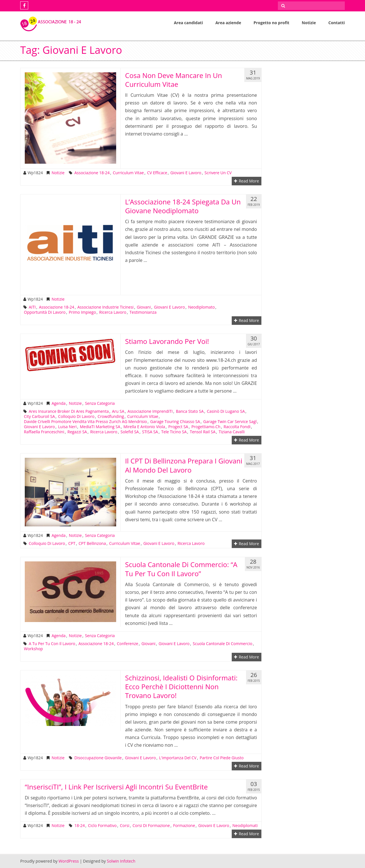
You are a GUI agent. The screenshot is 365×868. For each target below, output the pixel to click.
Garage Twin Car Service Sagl (230, 422)
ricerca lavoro (113, 312)
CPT (72, 543)
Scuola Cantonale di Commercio (223, 644)
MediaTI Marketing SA (100, 427)
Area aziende (228, 23)
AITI (32, 307)
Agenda (59, 403)
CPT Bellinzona (92, 543)
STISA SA (150, 432)
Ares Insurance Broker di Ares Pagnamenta (69, 411)
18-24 (80, 826)
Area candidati (188, 23)
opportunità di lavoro (45, 312)
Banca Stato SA (190, 411)
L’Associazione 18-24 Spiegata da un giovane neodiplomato (183, 206)
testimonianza (143, 312)
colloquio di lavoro (76, 416)
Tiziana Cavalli (232, 432)
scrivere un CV (218, 173)
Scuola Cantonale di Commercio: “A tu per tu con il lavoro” (181, 569)
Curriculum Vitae (128, 173)
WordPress (69, 861)
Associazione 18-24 (92, 173)
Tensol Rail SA (203, 432)
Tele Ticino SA (174, 432)
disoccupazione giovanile (98, 758)
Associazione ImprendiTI (150, 411)
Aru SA (118, 411)
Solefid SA (130, 432)
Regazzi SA (77, 432)
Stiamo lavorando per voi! (167, 341)
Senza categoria (100, 403)
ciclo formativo (102, 826)
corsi (125, 826)
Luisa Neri (67, 427)
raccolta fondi (237, 427)
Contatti (337, 23)
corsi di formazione (151, 826)
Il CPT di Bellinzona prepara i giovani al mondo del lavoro (184, 465)
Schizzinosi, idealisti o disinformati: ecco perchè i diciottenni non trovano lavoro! (181, 687)
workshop (33, 649)
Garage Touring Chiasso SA (175, 422)
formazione (184, 826)
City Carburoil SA (39, 416)
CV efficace (157, 173)
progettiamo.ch (206, 427)
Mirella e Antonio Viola (144, 427)
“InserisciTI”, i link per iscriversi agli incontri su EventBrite (116, 787)
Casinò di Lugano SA (226, 411)
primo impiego (83, 312)
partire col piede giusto (222, 758)
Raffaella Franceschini (44, 432)
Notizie (309, 23)
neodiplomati (245, 826)
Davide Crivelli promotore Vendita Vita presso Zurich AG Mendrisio (85, 422)
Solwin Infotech (121, 861)
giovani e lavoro (186, 173)
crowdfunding (111, 416)
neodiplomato (202, 307)
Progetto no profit (272, 23)
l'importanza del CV (178, 758)
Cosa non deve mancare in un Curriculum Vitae (173, 80)
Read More (246, 181)
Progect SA (178, 427)
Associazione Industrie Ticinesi (105, 307)
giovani (144, 307)
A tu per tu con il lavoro (52, 644)
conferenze (127, 644)
